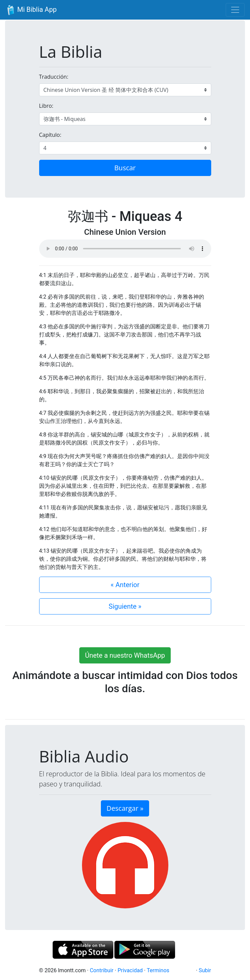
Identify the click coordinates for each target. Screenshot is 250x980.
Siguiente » (125, 606)
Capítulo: (50, 135)
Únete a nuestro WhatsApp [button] (125, 655)
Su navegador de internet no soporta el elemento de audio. (125, 249)
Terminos (158, 970)
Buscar (125, 168)
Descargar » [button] (125, 808)
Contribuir (102, 970)
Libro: (46, 106)
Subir (205, 970)
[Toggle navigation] (235, 10)
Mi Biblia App (31, 10)
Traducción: (54, 77)
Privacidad (130, 970)
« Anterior (125, 585)
